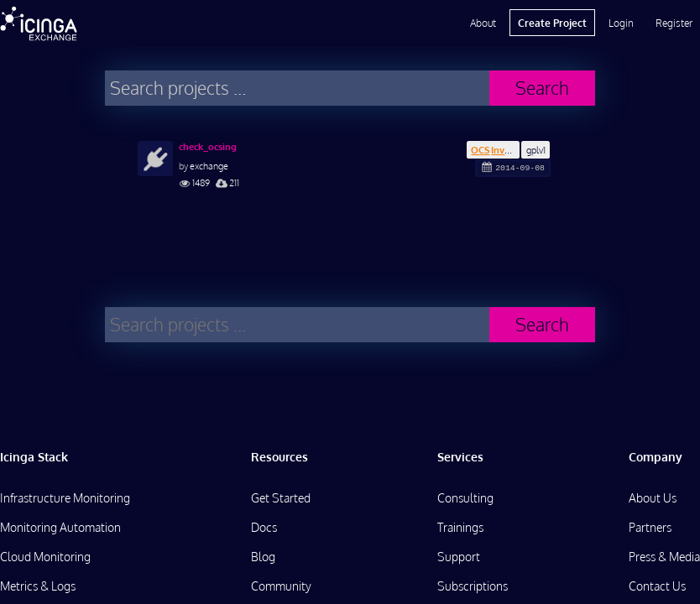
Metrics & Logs (38, 586)
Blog (263, 557)
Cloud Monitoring (45, 557)
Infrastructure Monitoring (65, 498)
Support (459, 557)
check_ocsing (208, 147)
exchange (209, 166)
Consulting (465, 498)
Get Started (281, 498)
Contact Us (657, 586)
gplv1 (536, 150)
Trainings (460, 527)
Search (542, 88)
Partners (650, 527)
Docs (264, 527)
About (483, 23)
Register (674, 23)
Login (621, 23)
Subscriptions (473, 586)
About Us (653, 498)
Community (281, 586)
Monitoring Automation (60, 527)
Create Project (552, 23)
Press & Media (664, 557)
